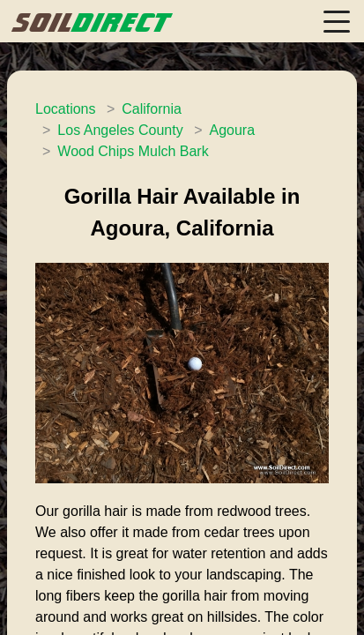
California (152, 109)
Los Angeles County (120, 130)
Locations (66, 109)
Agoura (232, 130)
